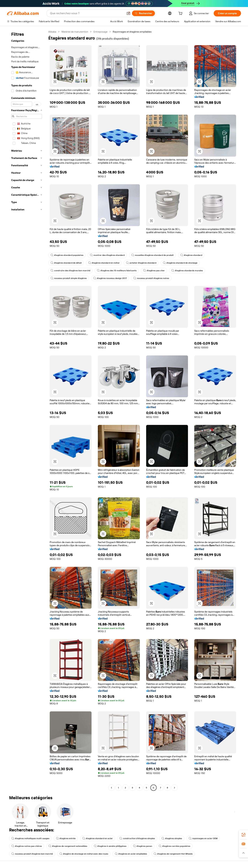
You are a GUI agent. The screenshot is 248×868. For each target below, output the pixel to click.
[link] (243, 835)
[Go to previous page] (111, 788)
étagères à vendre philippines (110, 846)
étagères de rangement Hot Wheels (173, 854)
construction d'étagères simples (137, 838)
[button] (128, 13)
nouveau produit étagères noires (151, 278)
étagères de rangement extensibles (68, 846)
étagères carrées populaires (174, 846)
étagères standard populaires (67, 255)
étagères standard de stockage (180, 263)
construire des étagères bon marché (70, 271)
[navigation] (27, 410)
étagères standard (191, 255)
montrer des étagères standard (107, 255)
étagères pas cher (154, 271)
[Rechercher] (143, 13)
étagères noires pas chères (27, 846)
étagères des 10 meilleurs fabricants (117, 271)
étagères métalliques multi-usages (30, 838)
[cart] (181, 14)
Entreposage (100, 32)
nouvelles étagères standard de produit (152, 255)
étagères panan (143, 846)
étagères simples (172, 838)
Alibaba (52, 32)
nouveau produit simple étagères (69, 278)
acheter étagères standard (141, 263)
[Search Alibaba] (87, 13)
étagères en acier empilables (131, 854)
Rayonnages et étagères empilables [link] (132, 32)
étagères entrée (66, 838)
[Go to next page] (174, 788)
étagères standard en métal (104, 263)
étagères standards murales (187, 271)
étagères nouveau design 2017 (110, 278)
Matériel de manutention (75, 32)
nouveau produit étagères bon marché (32, 854)
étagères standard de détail (66, 263)
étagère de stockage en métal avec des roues (84, 854)
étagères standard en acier (97, 838)
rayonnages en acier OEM (203, 838)
